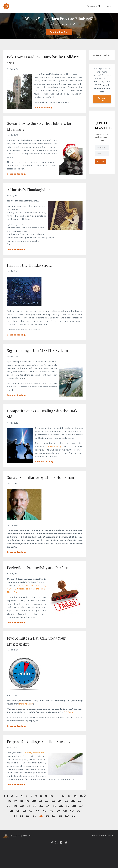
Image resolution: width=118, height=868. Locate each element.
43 (31, 829)
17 (15, 819)
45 (45, 829)
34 (48, 824)
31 (28, 824)
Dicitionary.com (26, 716)
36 (61, 824)
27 (80, 819)
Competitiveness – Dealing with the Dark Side (44, 414)
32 (35, 824)
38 (74, 824)
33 (41, 824)
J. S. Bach (69, 724)
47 (58, 829)
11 (57, 814)
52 (21, 834)
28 (9, 824)
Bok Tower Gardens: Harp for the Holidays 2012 (41, 59)
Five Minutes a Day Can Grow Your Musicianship (43, 653)
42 (24, 829)
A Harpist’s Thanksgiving (33, 189)
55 (41, 834)
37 (68, 824)
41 (18, 829)
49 (72, 829)
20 (34, 819)
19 (28, 819)
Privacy (101, 854)
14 (75, 814)
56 (47, 834)
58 (60, 834)
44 (38, 829)
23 (53, 819)
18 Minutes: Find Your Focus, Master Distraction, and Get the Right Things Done (26, 601)
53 (28, 834)
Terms (92, 854)
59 (67, 834)
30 (22, 824)
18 (22, 819)
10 (52, 814)
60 (74, 834)
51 (15, 834)
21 (40, 819)
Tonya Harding (54, 447)
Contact (111, 854)
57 (54, 834)
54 (35, 834)
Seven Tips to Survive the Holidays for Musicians (43, 126)
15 (81, 814)
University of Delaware (34, 771)
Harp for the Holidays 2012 (34, 265)
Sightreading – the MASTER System (44, 350)
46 (51, 829)
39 (81, 824)
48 (65, 829)
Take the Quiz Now (59, 32)
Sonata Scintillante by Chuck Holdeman (37, 480)
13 (69, 814)
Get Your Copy (102, 99)
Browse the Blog (94, 6)
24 (60, 819)
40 (11, 829)
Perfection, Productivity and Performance (36, 576)
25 (67, 819)
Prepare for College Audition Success (36, 756)
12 (63, 814)
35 (54, 824)
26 (73, 819)
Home (108, 6)
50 (78, 829)
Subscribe (101, 161)
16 (10, 819)
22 (47, 819)
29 (15, 824)
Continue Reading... (44, 108)
